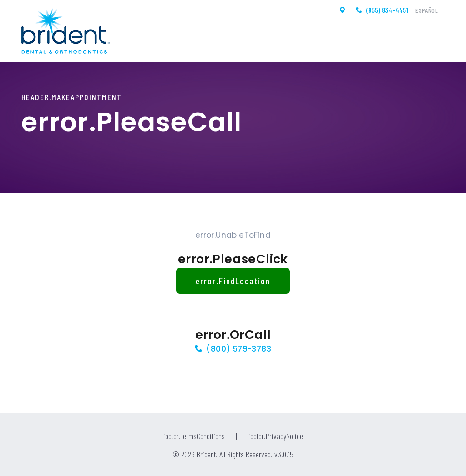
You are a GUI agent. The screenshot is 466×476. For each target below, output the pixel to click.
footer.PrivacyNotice (276, 436)
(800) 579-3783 (239, 349)
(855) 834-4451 (387, 10)
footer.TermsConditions (194, 436)
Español (427, 10)
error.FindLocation (233, 281)
